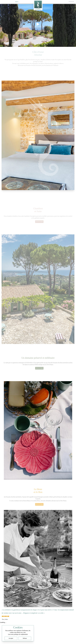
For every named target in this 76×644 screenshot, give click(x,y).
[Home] (38, 6)
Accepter (11, 638)
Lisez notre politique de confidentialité (18, 634)
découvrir (39, 223)
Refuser (25, 638)
